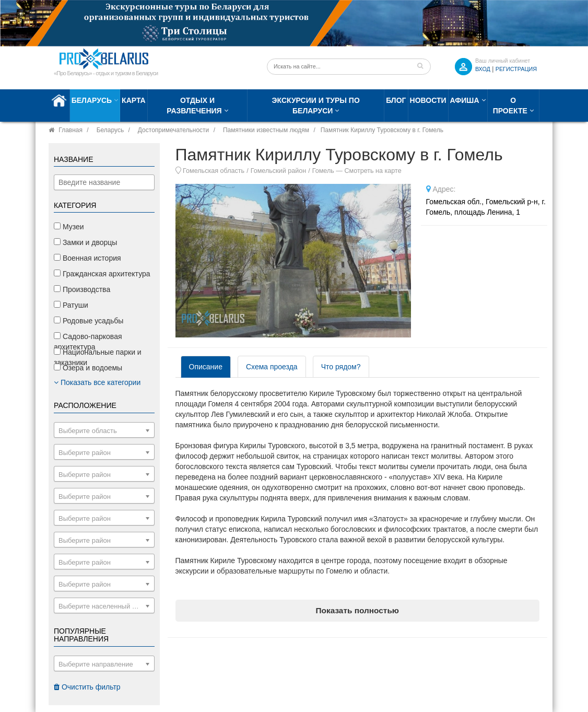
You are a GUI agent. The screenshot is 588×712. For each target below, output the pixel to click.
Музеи (69, 227)
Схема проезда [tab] (272, 367)
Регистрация (516, 69)
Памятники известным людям (266, 130)
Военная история (87, 258)
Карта (134, 100)
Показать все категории (97, 382)
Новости (428, 100)
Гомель (323, 171)
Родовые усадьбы (89, 321)
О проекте (510, 106)
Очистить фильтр (87, 687)
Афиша (465, 100)
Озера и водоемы (88, 368)
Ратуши (71, 305)
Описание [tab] (206, 367)
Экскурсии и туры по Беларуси (316, 106)
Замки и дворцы (85, 242)
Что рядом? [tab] (341, 367)
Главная (70, 130)
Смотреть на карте (373, 171)
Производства (82, 289)
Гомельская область (214, 171)
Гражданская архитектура (102, 274)
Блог (396, 100)
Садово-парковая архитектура (88, 342)
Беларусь (92, 100)
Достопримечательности (173, 130)
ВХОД (483, 69)
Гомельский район (279, 171)
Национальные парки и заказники (98, 357)
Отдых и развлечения (194, 106)
